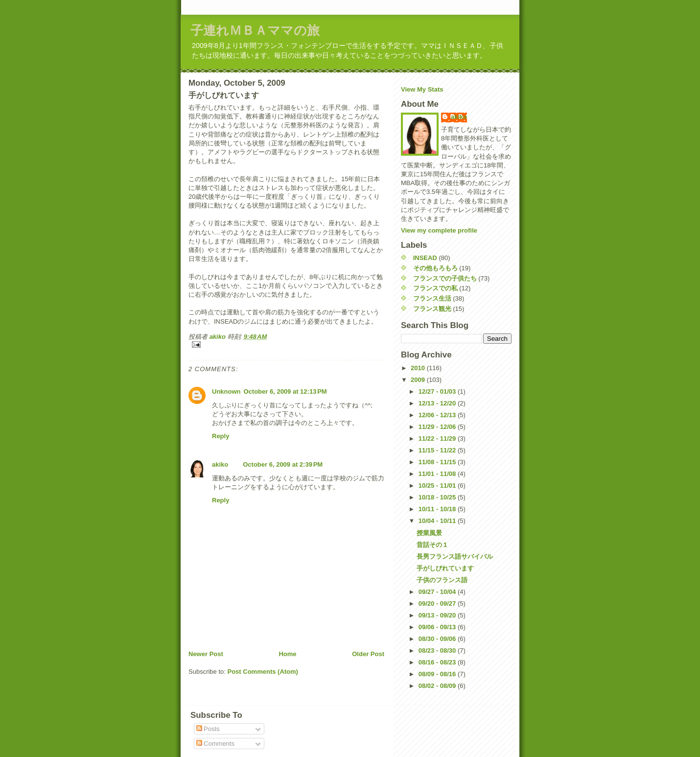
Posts (208, 729)
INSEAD (425, 258)
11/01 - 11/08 (438, 474)
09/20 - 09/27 (438, 603)
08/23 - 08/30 (438, 651)
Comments (215, 744)
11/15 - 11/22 (438, 450)
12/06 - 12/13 (438, 415)
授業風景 (429, 533)
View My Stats (422, 89)
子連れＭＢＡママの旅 (255, 30)
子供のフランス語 (442, 580)
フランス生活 (432, 298)
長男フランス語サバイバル (455, 556)
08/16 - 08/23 (438, 662)
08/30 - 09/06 (438, 639)
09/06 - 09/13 (438, 627)
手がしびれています (445, 568)
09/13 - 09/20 (438, 615)
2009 (419, 380)
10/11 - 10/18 (438, 509)
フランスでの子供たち (445, 278)
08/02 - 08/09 (438, 686)
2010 (419, 368)
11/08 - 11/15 (438, 462)
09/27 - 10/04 (438, 592)
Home (287, 654)
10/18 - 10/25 (438, 497)
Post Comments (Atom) (263, 672)
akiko (220, 464)
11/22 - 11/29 (438, 438)
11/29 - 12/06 (438, 427)
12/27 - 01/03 (438, 391)
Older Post (368, 654)
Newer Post (206, 654)
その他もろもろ (435, 268)
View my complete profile (439, 230)
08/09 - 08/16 (438, 674)
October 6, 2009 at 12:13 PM (285, 391)
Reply (221, 436)
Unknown (226, 391)
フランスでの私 (435, 288)
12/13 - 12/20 (438, 403)
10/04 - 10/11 (438, 521)
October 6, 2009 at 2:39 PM (283, 464)
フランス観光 (432, 309)
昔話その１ (432, 545)
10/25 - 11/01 (438, 485)
